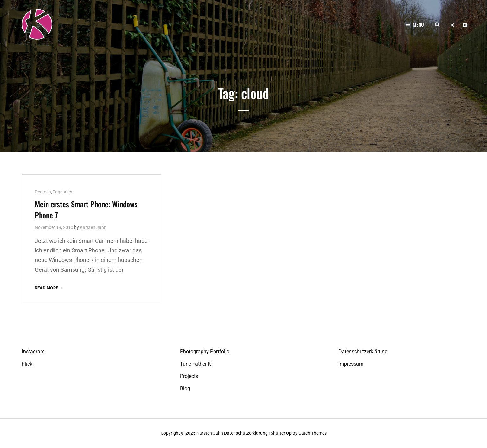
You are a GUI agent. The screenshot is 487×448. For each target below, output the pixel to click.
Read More (49, 288)
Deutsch (43, 192)
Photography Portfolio (205, 351)
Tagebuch (63, 192)
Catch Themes (313, 433)
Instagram (33, 351)
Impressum (351, 364)
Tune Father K (195, 364)
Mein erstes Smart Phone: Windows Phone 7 (86, 209)
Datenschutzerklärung (363, 351)
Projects (189, 376)
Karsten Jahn (93, 227)
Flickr (28, 364)
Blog (185, 389)
